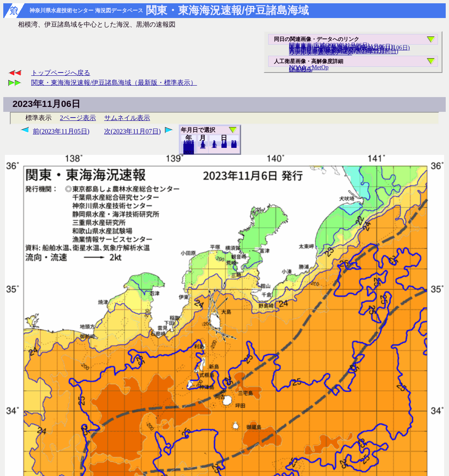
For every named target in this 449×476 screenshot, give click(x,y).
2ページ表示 (78, 118)
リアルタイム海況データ (321, 52)
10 (214, 145)
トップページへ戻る (61, 73)
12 (203, 146)
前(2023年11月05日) (61, 131)
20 (224, 145)
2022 (189, 152)
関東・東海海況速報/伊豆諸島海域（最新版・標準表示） (114, 83)
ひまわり (301, 69)
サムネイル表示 (127, 118)
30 (234, 145)
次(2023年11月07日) (132, 131)
